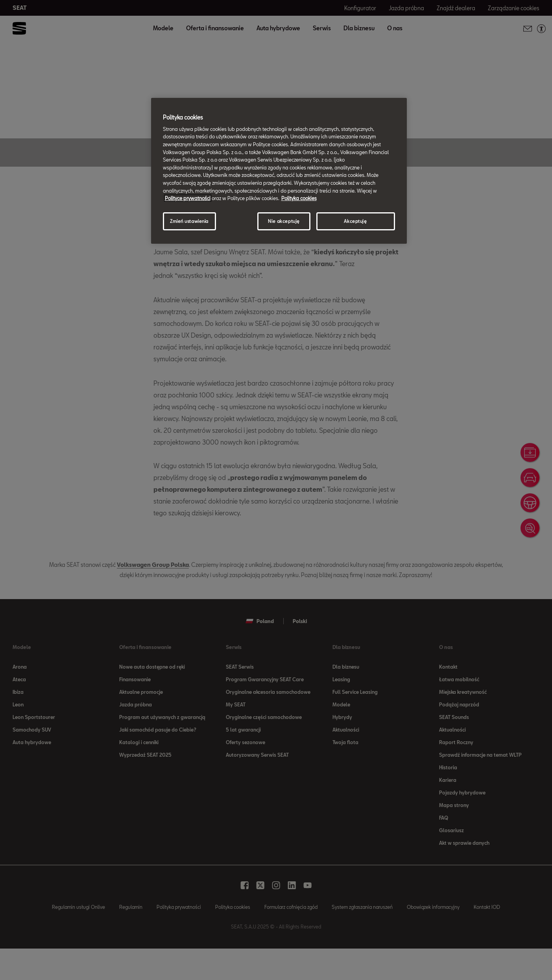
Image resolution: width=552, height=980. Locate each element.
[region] (279, 171)
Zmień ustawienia (189, 221)
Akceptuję (355, 221)
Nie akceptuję (284, 221)
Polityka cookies (299, 198)
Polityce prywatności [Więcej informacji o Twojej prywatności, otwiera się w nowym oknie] (188, 198)
